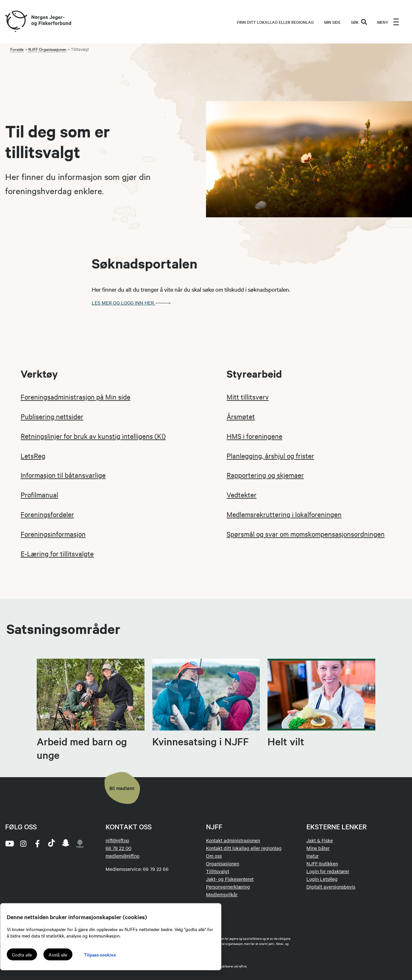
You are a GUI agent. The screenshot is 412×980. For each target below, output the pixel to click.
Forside (17, 49)
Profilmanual (39, 495)
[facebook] (37, 843)
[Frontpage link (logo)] (16, 22)
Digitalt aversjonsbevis (331, 887)
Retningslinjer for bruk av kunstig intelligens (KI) (93, 436)
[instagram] (23, 843)
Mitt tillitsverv (248, 397)
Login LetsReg (322, 879)
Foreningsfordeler (47, 514)
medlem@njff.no (122, 856)
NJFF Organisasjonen (47, 49)
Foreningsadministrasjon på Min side (75, 397)
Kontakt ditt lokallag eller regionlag (244, 848)
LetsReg (33, 456)
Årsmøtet (241, 416)
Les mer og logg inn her (133, 303)
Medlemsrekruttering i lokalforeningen (284, 514)
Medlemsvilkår (222, 894)
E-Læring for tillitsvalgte (57, 553)
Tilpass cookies (100, 954)
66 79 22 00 (118, 848)
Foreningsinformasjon (53, 534)
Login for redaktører (328, 871)
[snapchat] (66, 843)
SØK (359, 22)
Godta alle (22, 955)
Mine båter (318, 848)
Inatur (313, 856)
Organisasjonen (223, 863)
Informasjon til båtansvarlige (63, 475)
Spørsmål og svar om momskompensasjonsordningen (306, 534)
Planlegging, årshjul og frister (270, 456)
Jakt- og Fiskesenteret (230, 879)
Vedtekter (242, 495)
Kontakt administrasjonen (233, 840)
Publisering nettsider (52, 416)
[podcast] (80, 843)
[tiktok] (51, 843)
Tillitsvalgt (218, 871)
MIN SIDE (332, 22)
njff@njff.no (117, 840)
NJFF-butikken (322, 863)
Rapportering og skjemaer (265, 475)
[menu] (388, 22)
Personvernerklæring (228, 887)
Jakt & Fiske (320, 840)
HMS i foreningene (254, 436)
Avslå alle (58, 955)
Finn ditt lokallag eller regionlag (275, 22)
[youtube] (9, 843)
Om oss (214, 856)
